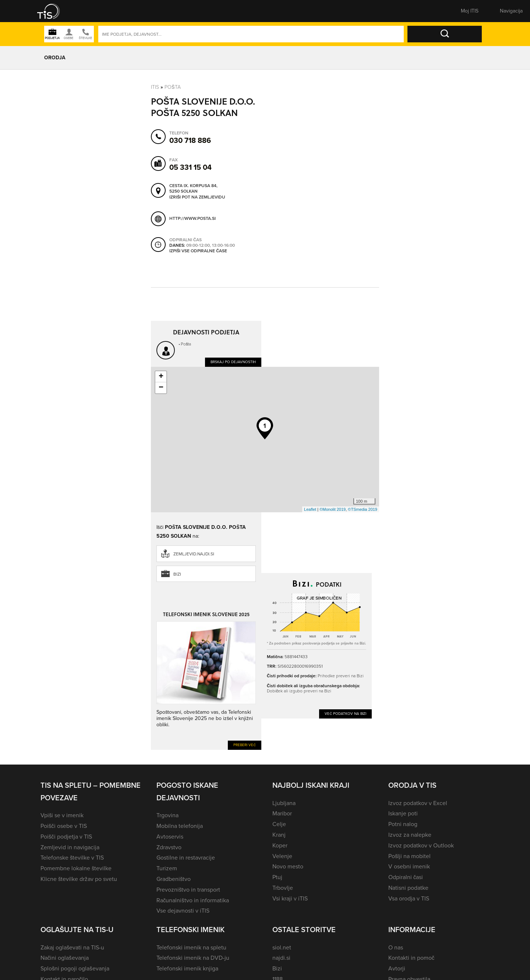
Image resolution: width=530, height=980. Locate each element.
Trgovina (167, 815)
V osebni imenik (409, 866)
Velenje (282, 856)
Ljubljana (284, 803)
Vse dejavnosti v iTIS (183, 911)
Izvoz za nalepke (410, 835)
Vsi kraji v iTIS (290, 898)
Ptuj (277, 877)
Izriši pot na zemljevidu (197, 197)
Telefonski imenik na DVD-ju (193, 958)
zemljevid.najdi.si (194, 554)
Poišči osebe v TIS (64, 826)
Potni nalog (403, 824)
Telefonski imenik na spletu (191, 947)
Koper (280, 845)
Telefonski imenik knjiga (187, 968)
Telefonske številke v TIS (72, 858)
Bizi (177, 574)
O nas (396, 947)
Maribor (282, 813)
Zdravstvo (169, 847)
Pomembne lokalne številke (76, 868)
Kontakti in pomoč (411, 958)
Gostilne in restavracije (186, 858)
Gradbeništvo (174, 879)
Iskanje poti (403, 813)
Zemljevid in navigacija (70, 847)
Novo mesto (288, 866)
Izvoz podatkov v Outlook (421, 845)
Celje (279, 824)
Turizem (167, 868)
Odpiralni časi (406, 877)
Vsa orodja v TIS (409, 898)
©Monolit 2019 (333, 509)
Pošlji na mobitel (409, 856)
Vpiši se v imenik (62, 815)
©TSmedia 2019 (363, 509)
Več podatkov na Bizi (345, 714)
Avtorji (397, 968)
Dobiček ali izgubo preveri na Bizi (299, 691)
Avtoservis (170, 837)
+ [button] (161, 377)
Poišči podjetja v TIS (66, 837)
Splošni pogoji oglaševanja (75, 968)
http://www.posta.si (192, 218)
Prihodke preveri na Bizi (341, 676)
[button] (53, 11)
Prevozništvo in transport (188, 890)
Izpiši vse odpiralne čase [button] (198, 251)
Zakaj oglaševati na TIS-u (72, 947)
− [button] (161, 388)
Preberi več (245, 745)
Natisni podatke (408, 888)
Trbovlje (283, 888)
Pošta (173, 87)
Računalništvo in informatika (193, 900)
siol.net (282, 947)
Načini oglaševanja (65, 958)
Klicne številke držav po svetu (79, 879)
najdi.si (281, 958)
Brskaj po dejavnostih (233, 362)
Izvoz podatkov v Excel (418, 803)
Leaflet (310, 509)
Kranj (279, 835)
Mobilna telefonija (180, 826)
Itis (155, 87)
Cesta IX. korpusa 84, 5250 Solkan (193, 189)
